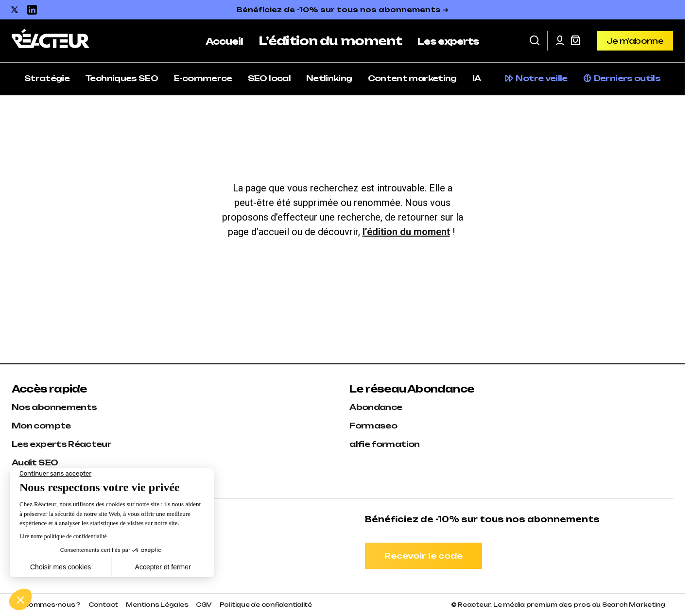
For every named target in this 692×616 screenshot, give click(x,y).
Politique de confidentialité (266, 605)
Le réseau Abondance (412, 389)
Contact (103, 605)
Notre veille (541, 78)
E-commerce (203, 78)
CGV (204, 605)
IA (477, 78)
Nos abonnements (54, 407)
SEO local (269, 78)
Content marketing (412, 78)
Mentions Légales (157, 605)
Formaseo (373, 426)
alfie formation (384, 444)
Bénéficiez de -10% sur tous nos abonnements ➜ (343, 9)
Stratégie (47, 78)
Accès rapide (49, 389)
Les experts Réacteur (61, 444)
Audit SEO (35, 462)
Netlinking (329, 78)
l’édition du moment (406, 232)
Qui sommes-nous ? (46, 605)
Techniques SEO (121, 78)
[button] (535, 41)
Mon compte (41, 426)
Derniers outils (627, 78)
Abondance (376, 407)
